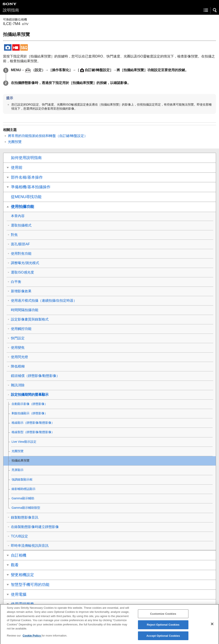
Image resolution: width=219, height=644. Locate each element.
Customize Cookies (163, 617)
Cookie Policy (32, 638)
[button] (215, 10)
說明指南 (11, 10)
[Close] (212, 627)
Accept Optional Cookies (163, 639)
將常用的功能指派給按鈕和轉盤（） (48, 136)
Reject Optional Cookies (163, 627)
